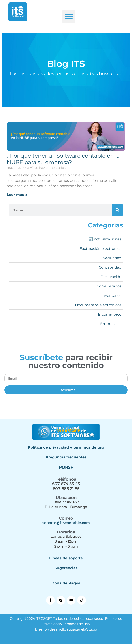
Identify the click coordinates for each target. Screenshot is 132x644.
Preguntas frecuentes (66, 457)
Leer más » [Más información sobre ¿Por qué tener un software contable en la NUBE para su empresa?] (17, 195)
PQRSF (66, 467)
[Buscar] (117, 210)
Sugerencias (66, 568)
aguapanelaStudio (82, 629)
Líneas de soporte (66, 558)
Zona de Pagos (66, 583)
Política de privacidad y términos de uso (66, 447)
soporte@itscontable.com (66, 523)
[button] (69, 16)
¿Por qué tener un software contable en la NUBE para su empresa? (63, 159)
